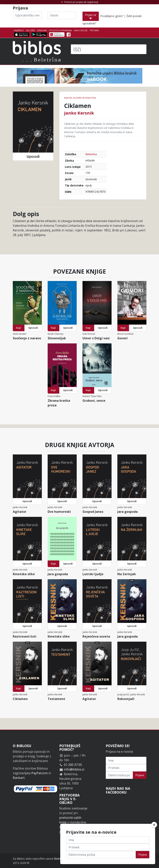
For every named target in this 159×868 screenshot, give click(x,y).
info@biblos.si (74, 769)
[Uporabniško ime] (27, 15)
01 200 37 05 (73, 765)
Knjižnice (19, 30)
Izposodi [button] (33, 156)
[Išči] (109, 49)
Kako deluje (81, 30)
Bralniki (42, 30)
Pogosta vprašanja (61, 30)
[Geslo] (62, 15)
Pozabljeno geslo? (112, 16)
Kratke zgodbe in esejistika (80, 98)
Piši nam (94, 30)
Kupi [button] (18, 328)
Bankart (19, 778)
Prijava (140, 775)
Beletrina (91, 154)
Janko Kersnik (79, 113)
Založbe (31, 30)
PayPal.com (40, 773)
